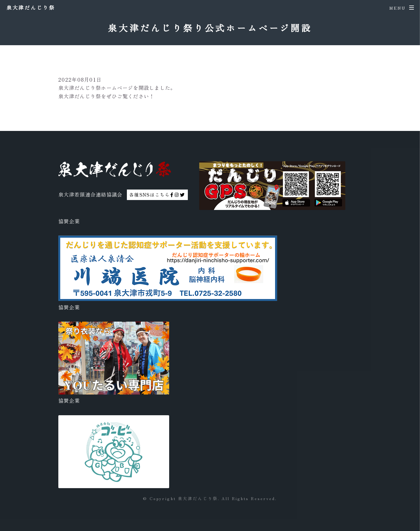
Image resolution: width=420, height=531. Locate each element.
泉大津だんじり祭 (31, 7)
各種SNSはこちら (157, 194)
